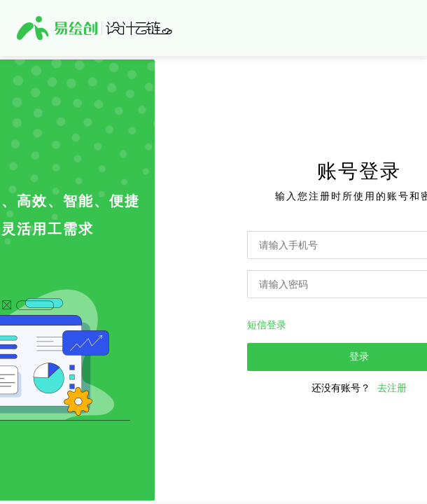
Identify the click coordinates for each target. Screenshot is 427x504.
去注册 (392, 388)
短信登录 (267, 325)
